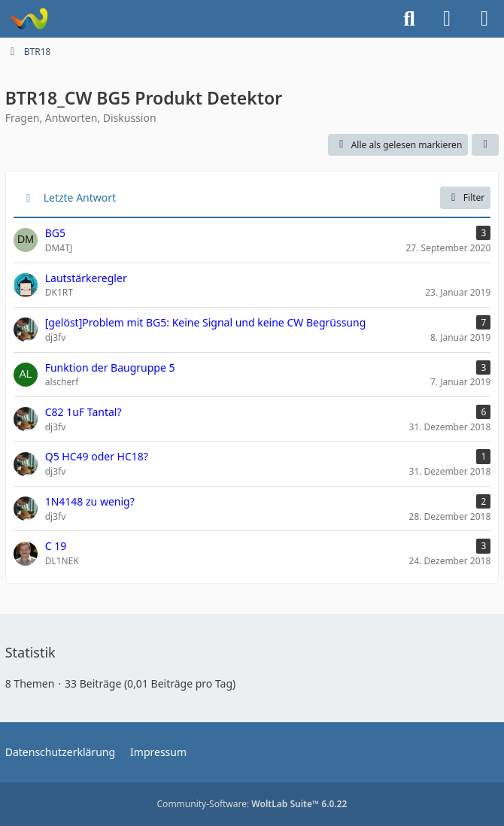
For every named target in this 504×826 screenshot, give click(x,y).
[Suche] (409, 19)
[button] (485, 145)
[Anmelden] (447, 19)
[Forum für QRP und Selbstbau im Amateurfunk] (28, 19)
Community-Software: (252, 804)
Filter (465, 197)
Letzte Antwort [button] (80, 197)
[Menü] (484, 19)
